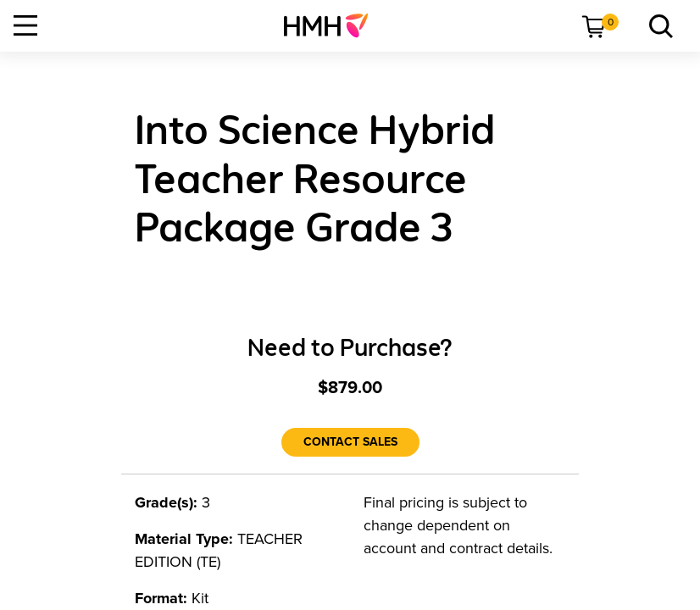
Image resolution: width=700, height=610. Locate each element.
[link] (333, 25)
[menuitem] (333, 25)
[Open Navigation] (25, 25)
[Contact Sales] (350, 442)
